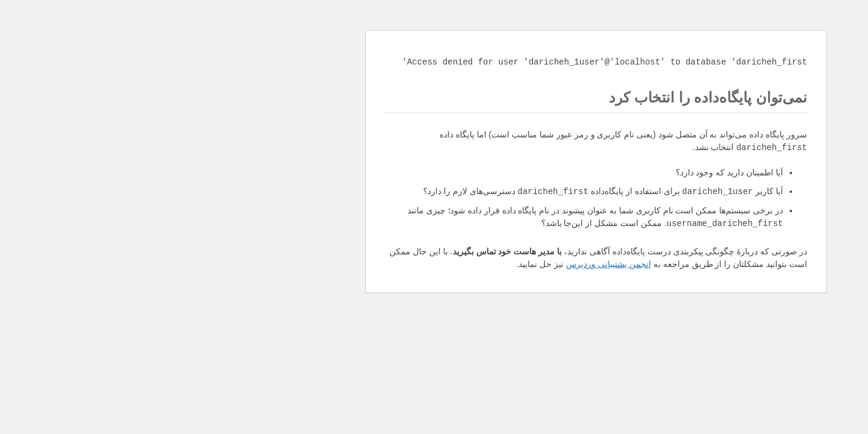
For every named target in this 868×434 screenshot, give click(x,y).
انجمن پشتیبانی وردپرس (446, 264)
